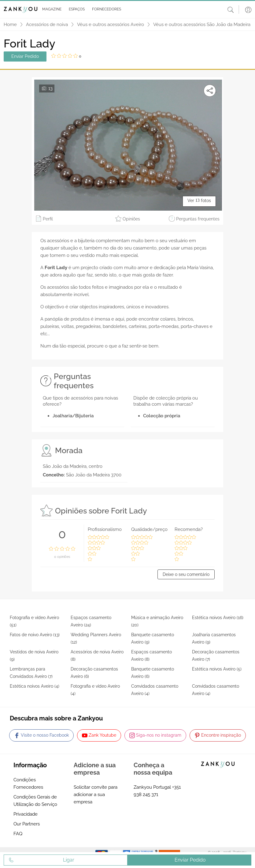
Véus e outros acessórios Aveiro (111, 24)
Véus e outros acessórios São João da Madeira (202, 24)
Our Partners (27, 824)
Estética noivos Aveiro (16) (218, 618)
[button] (51, 9)
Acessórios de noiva (47, 24)
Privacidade (26, 814)
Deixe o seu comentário (186, 574)
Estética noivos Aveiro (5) (217, 669)
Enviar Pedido (25, 56)
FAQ (18, 834)
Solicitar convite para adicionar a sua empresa (96, 795)
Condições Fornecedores (28, 783)
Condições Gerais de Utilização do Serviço (35, 801)
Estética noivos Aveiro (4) (35, 686)
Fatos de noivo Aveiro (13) (35, 635)
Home (10, 24)
